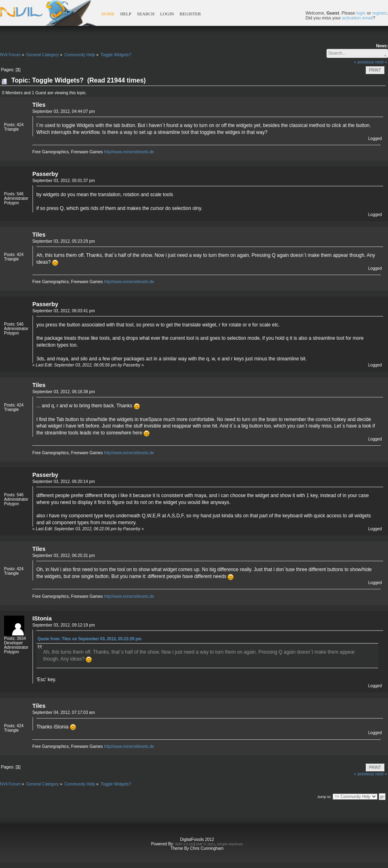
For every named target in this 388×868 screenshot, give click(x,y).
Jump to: (324, 797)
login (361, 13)
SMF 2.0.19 (184, 844)
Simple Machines (230, 844)
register (380, 13)
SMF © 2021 (205, 844)
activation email (357, 18)
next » (381, 62)
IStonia (42, 618)
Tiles (39, 105)
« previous (364, 62)
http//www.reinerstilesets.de (129, 152)
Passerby (45, 174)
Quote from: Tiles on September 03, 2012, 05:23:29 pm (90, 639)
